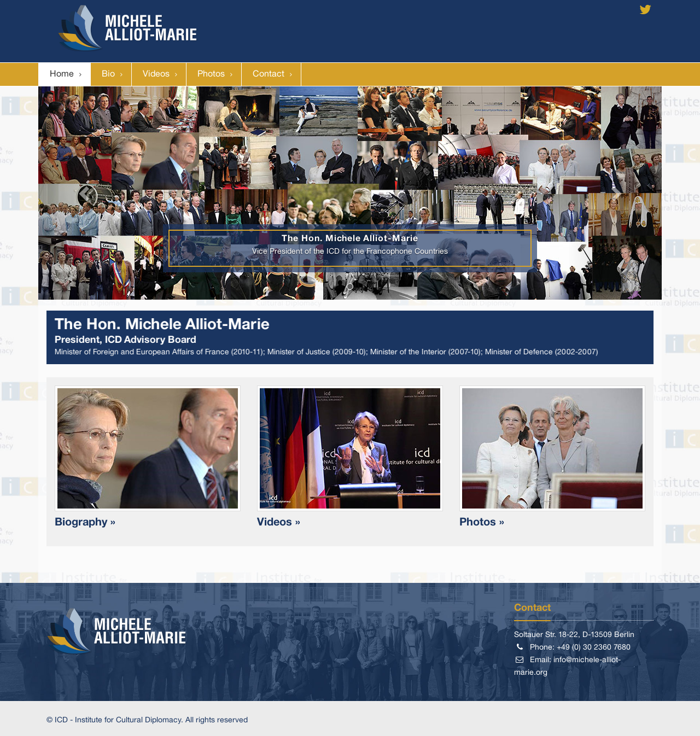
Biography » (85, 523)
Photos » (482, 523)
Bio (108, 74)
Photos (211, 74)
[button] (85, 193)
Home (62, 74)
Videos (156, 74)
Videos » (279, 523)
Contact (269, 74)
